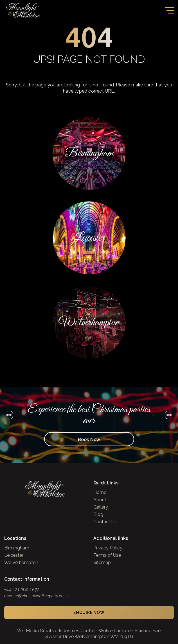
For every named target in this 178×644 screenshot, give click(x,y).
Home (100, 493)
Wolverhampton (21, 563)
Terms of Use (107, 555)
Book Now (89, 440)
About (100, 500)
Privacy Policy (108, 548)
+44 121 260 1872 (22, 590)
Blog (98, 515)
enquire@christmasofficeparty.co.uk (36, 596)
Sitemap (102, 563)
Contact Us (105, 522)
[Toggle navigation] (169, 10)
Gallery (101, 507)
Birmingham (17, 548)
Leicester (14, 555)
